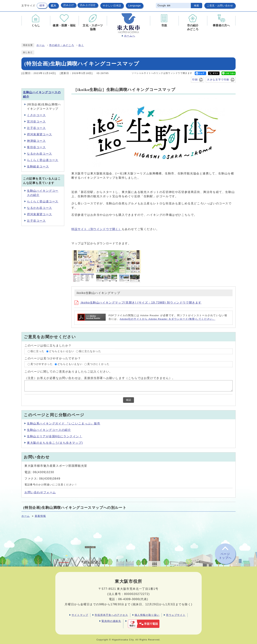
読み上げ (69, 5)
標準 (42, 6)
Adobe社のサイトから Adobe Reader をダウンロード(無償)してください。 (167, 319)
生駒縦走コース (38, 166)
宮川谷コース (36, 122)
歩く (81, 45)
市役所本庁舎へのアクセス (111, 615)
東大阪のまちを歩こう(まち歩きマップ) (55, 443)
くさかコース (36, 115)
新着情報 (40, 516)
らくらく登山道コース (43, 160)
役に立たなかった (90, 351)
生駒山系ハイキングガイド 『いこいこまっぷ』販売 (64, 423)
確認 (128, 400)
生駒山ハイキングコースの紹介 (49, 430)
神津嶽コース (36, 141)
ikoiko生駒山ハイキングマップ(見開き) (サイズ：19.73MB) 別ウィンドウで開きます (138, 303)
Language (135, 6)
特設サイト (97, 229)
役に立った (37, 351)
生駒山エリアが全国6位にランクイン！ (55, 436)
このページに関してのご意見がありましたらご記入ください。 (68, 372)
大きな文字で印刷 (218, 80)
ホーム (41, 45)
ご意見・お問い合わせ (220, 6)
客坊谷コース (36, 147)
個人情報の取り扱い (147, 615)
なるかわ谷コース (40, 154)
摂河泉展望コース (40, 134)
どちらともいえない (62, 351)
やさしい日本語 (112, 6)
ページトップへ (225, 556)
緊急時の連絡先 (111, 621)
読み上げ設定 (88, 5)
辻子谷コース (36, 128)
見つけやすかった (42, 364)
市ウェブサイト (176, 615)
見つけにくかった (98, 364)
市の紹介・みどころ (62, 45)
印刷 (195, 80)
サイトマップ (80, 615)
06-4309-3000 (129, 599)
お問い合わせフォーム (40, 492)
